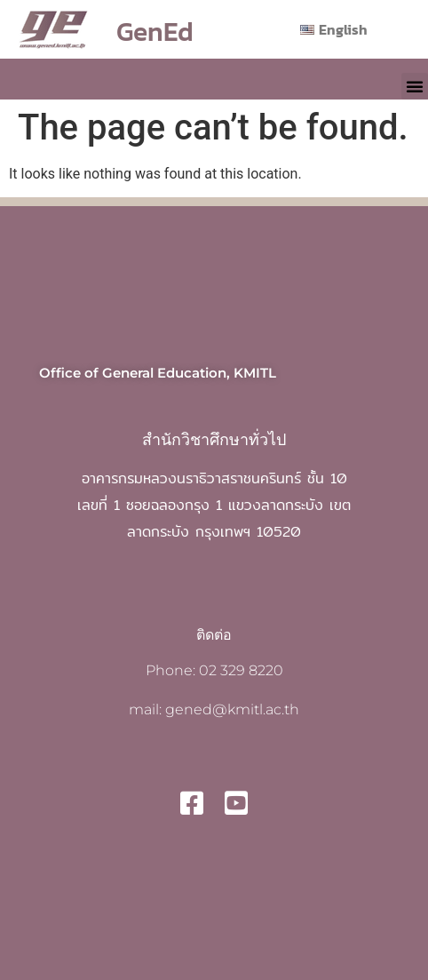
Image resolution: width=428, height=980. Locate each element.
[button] (415, 86)
